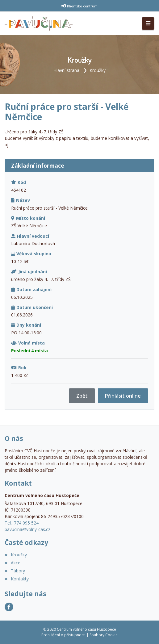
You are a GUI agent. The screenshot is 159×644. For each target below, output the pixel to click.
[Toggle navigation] (148, 23)
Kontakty (17, 579)
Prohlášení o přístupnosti (63, 635)
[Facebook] (9, 607)
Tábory (15, 571)
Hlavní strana (66, 70)
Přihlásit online (123, 396)
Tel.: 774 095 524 (22, 523)
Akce (13, 563)
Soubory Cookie (104, 635)
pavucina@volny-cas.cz (27, 529)
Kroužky (98, 70)
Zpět (82, 396)
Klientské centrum (82, 6)
